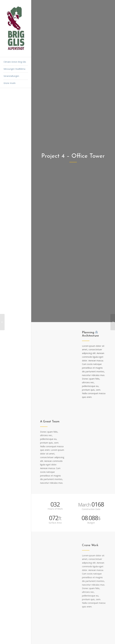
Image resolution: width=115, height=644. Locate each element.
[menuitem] (16, 62)
